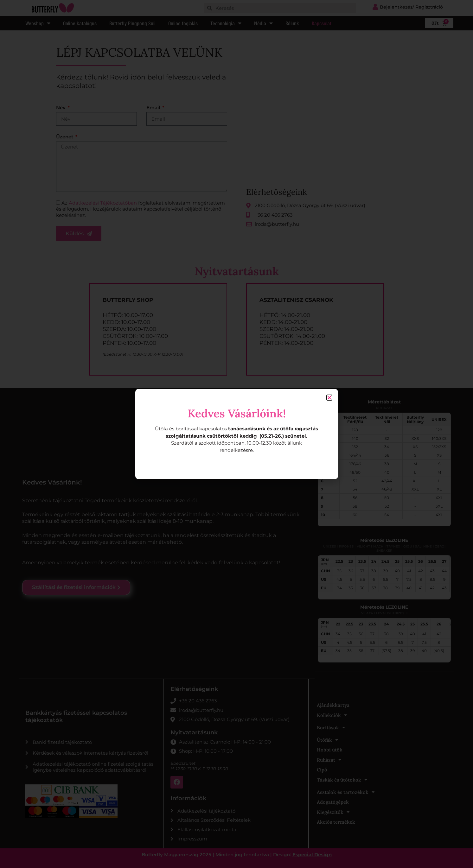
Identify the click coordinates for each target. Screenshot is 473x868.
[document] (236, 434)
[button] (329, 398)
